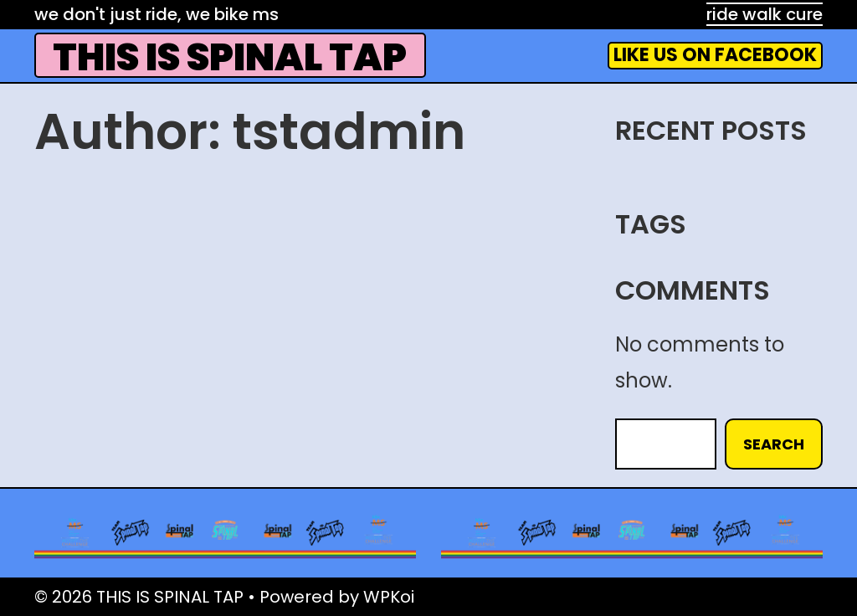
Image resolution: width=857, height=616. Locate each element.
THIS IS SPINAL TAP (230, 57)
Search (774, 444)
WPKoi (389, 597)
